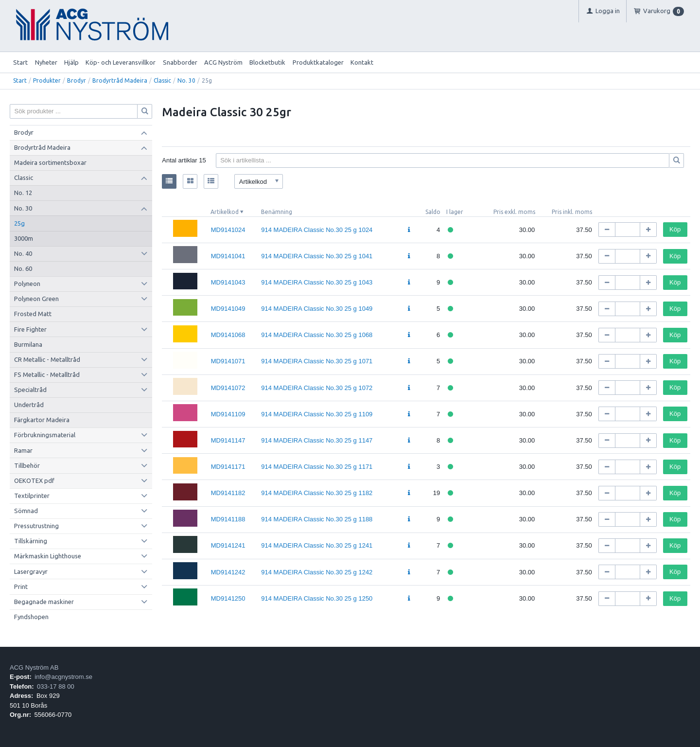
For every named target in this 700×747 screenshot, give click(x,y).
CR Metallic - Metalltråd (47, 359)
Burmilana (28, 344)
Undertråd (29, 405)
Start (20, 62)
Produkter (47, 80)
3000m (24, 238)
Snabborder (180, 62)
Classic (162, 80)
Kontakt (362, 62)
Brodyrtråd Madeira (120, 80)
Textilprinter (32, 496)
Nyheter (46, 62)
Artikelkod (225, 212)
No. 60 (23, 268)
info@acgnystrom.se (63, 677)
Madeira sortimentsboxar (50, 162)
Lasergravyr (31, 571)
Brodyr (77, 80)
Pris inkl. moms (572, 212)
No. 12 (23, 193)
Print (21, 587)
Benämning (277, 212)
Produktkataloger (318, 62)
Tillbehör (27, 465)
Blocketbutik (267, 62)
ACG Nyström (223, 62)
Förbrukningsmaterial (45, 435)
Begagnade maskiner (44, 602)
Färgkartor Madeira (42, 420)
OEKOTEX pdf (34, 480)
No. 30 (186, 80)
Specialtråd (30, 390)
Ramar (23, 450)
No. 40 (23, 253)
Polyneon (27, 284)
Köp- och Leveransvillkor (121, 62)
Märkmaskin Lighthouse (48, 556)
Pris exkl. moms (514, 212)
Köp (675, 229)
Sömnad (26, 511)
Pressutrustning (36, 526)
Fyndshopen (31, 617)
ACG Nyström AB (34, 667)
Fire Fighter (30, 329)
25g (19, 223)
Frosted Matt (33, 314)
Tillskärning (31, 541)
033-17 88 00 (56, 686)
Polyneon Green (36, 299)
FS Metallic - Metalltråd (47, 374)
